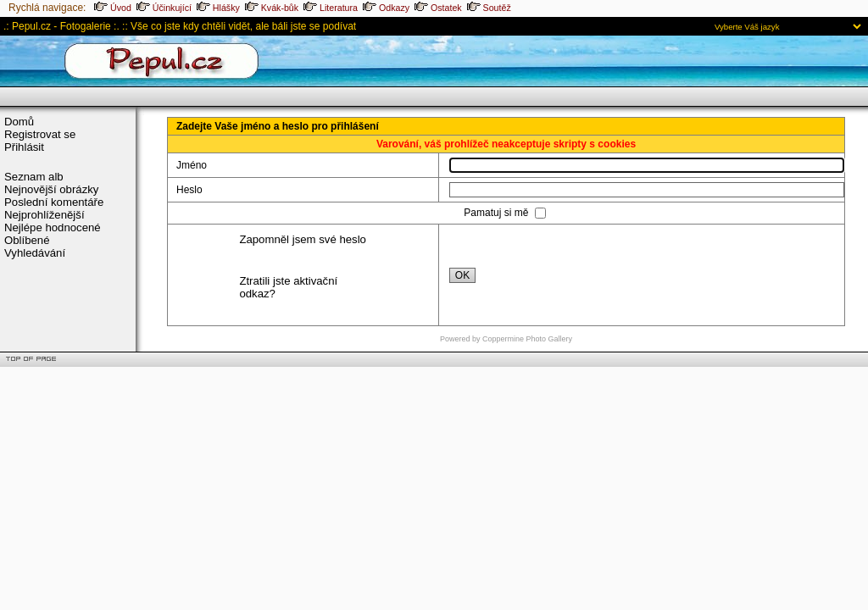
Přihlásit (24, 147)
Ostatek (438, 8)
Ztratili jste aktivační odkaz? (288, 287)
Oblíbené (27, 240)
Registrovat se (40, 134)
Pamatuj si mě (497, 213)
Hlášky (218, 8)
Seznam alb (34, 177)
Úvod (113, 8)
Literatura (331, 8)
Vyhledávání (35, 253)
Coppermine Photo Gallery (527, 339)
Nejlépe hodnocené (53, 227)
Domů (19, 122)
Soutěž (489, 8)
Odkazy (386, 8)
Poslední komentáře (54, 202)
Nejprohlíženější (45, 215)
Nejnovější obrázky (51, 189)
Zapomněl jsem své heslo (303, 239)
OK (462, 275)
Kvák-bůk (272, 8)
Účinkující (164, 8)
